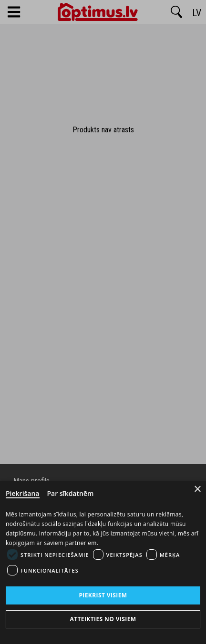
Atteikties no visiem (103, 619)
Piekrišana (23, 493)
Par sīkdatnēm (71, 493)
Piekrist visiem (103, 595)
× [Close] (198, 489)
